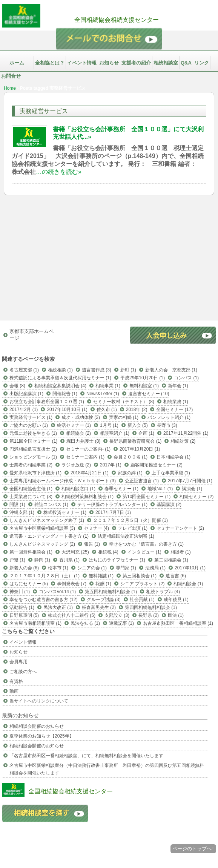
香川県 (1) (69, 560)
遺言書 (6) (176, 576)
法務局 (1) (155, 568)
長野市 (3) (167, 425)
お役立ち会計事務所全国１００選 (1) (47, 402)
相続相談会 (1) (188, 584)
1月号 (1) (109, 425)
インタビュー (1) (144, 552)
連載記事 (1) (121, 623)
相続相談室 (166, 63)
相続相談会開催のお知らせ (37, 726)
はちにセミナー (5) (29, 584)
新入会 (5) (138, 425)
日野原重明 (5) (24, 615)
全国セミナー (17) (174, 409)
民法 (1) (176, 615)
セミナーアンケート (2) (180, 528)
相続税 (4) (108, 552)
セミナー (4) (97, 528)
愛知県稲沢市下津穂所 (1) (35, 473)
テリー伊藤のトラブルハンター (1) (112, 505)
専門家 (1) (126, 568)
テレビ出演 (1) (133, 528)
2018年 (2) (137, 409)
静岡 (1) (42, 560)
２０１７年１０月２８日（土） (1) (45, 576)
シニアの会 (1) (92, 568)
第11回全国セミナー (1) (33, 441)
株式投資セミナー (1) (65, 512)
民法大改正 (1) (58, 607)
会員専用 (18, 662)
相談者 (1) (181, 552)
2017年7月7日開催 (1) (190, 481)
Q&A (186, 63)
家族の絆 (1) (130, 473)
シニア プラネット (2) (142, 584)
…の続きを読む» (59, 172)
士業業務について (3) (31, 497)
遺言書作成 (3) (97, 370)
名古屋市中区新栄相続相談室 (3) (42, 528)
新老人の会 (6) (24, 568)
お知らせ (109, 63)
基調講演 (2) (169, 505)
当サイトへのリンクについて (39, 701)
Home (10, 88)
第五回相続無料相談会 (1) (111, 592)
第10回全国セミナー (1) (147, 497)
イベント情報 (82, 63)
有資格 (16, 681)
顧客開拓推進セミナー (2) (157, 465)
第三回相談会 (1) (140, 576)
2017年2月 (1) (24, 409)
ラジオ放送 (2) (76, 465)
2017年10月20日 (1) (140, 449)
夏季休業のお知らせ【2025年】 (42, 736)
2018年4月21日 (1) (90, 473)
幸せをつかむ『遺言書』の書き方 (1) (146, 544)
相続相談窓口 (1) (78, 489)
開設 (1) (17, 505)
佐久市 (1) (107, 409)
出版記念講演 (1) (26, 394)
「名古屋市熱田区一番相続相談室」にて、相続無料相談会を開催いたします (86, 756)
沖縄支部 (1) (22, 512)
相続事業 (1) (108, 386)
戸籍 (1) (17, 560)
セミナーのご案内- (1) (88, 449)
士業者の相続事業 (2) (31, 465)
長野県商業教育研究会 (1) (135, 441)
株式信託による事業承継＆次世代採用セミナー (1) (60, 378)
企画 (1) (146, 433)
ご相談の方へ (23, 672)
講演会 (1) (192, 489)
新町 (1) (128, 370)
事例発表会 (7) (72, 584)
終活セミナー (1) (74, 425)
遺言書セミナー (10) (149, 394)
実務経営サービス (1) (31, 417)
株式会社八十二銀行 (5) (72, 615)
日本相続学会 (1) (173, 457)
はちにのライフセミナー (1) (117, 560)
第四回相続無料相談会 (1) (151, 607)
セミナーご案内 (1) (85, 457)
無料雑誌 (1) (101, 576)
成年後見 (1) (176, 600)
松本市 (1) (58, 568)
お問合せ (11, 76)
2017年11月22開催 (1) (186, 433)
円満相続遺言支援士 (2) (33, 449)
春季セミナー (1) (121, 489)
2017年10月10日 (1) (67, 409)
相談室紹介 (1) (115, 433)
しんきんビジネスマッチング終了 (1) (47, 520)
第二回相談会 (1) (171, 560)
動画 (14, 691)
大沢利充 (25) (75, 552)
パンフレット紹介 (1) (169, 417)
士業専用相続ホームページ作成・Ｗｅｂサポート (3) (63, 481)
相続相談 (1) (60, 370)
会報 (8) (17, 386)
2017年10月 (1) (190, 568)
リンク (202, 63)
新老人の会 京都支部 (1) (171, 370)
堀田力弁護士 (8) (83, 441)
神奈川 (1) (20, 592)
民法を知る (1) (85, 623)
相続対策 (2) (183, 441)
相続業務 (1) (176, 402)
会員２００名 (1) (130, 457)
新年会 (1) (178, 386)
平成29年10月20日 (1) (143, 378)
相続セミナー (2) (197, 497)
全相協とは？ (50, 63)
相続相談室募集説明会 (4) (60, 386)
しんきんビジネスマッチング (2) (42, 544)
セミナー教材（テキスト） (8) (124, 402)
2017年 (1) (111, 465)
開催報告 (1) (65, 394)
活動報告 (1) (22, 607)
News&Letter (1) (103, 394)
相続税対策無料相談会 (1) (88, 497)
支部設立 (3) (117, 615)
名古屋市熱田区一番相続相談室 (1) (178, 623)
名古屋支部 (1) (24, 370)
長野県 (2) (149, 615)
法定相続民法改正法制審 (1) (126, 536)
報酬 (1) (103, 584)
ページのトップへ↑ (193, 849)
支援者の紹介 (136, 63)
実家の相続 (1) (124, 417)
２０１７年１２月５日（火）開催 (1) (130, 520)
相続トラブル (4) (163, 592)
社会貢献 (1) (142, 600)
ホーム (17, 63)
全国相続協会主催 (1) (31, 489)
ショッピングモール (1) (33, 457)
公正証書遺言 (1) (142, 481)
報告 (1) (92, 544)
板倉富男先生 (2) (99, 607)
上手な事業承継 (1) (171, 473)
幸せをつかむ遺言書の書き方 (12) (44, 600)
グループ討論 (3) (104, 600)
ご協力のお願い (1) (29, 425)
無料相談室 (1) (144, 386)
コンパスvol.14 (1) (57, 592)
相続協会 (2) (78, 433)
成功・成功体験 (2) (81, 417)
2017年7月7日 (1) (113, 512)
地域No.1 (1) (160, 489)
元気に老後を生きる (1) (33, 433)
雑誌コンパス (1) (51, 505)
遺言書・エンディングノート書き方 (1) (49, 536)
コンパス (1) (186, 378)
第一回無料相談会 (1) (31, 552)
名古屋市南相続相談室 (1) (35, 623)
